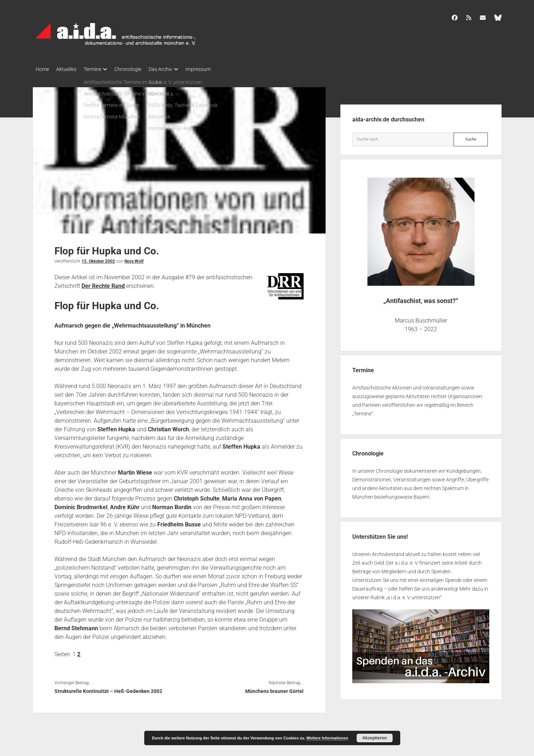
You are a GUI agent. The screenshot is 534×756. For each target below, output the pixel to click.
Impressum (216, 69)
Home (42, 69)
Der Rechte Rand (103, 284)
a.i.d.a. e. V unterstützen (414, 595)
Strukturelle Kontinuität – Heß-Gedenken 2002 (108, 689)
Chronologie (139, 69)
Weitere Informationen (327, 738)
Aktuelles (70, 69)
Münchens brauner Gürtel (274, 689)
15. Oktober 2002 (98, 259)
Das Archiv (175, 69)
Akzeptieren (375, 738)
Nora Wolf (134, 259)
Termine (100, 69)
